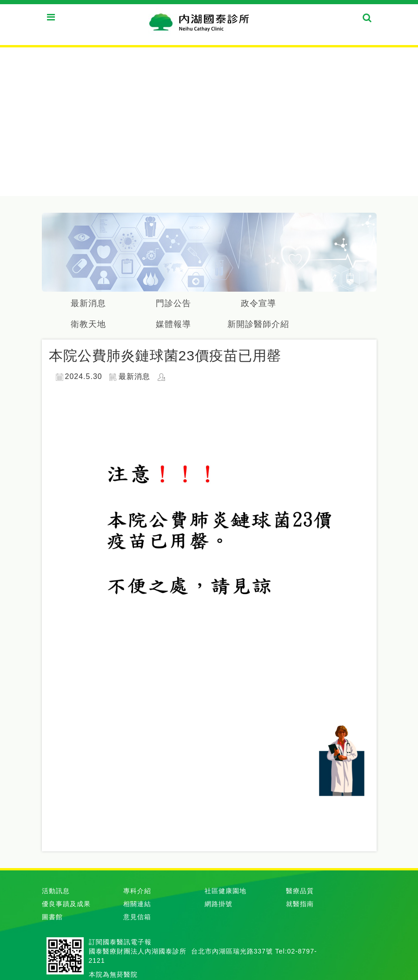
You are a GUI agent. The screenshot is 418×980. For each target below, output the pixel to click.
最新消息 (88, 303)
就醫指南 (300, 904)
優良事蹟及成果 (66, 904)
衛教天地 (88, 324)
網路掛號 (219, 904)
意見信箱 (137, 917)
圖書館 (52, 917)
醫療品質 (300, 891)
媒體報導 (173, 324)
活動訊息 (56, 891)
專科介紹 (137, 891)
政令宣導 (259, 303)
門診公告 (173, 303)
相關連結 (137, 904)
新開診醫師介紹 (258, 324)
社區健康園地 (226, 891)
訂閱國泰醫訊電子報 (120, 942)
